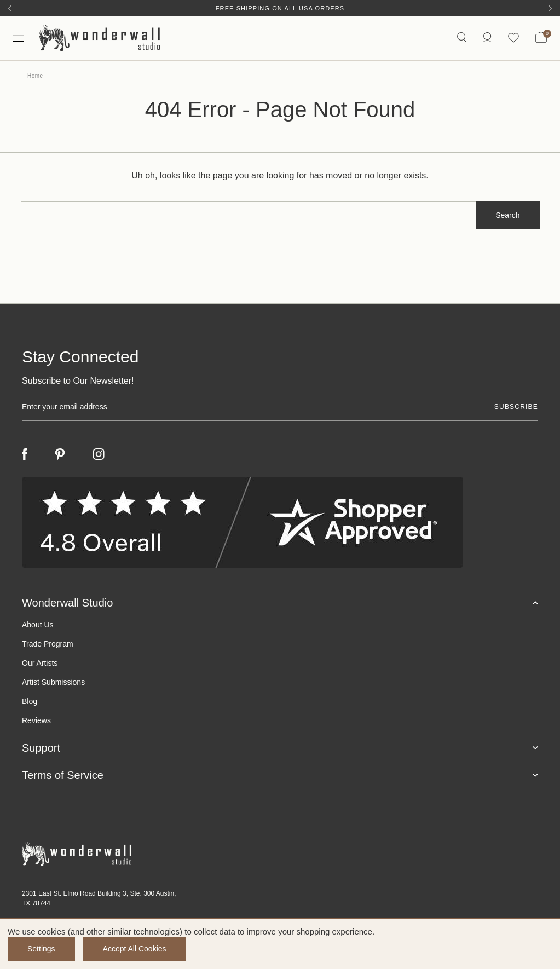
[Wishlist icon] (513, 38)
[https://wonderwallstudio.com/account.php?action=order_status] (487, 38)
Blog (30, 701)
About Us (38, 625)
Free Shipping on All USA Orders (280, 8)
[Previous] (10, 8)
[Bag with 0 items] (541, 38)
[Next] (550, 8)
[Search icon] (462, 38)
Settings (41, 949)
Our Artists (40, 663)
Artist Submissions (53, 682)
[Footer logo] (280, 854)
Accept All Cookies (135, 949)
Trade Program (48, 644)
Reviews (36, 720)
